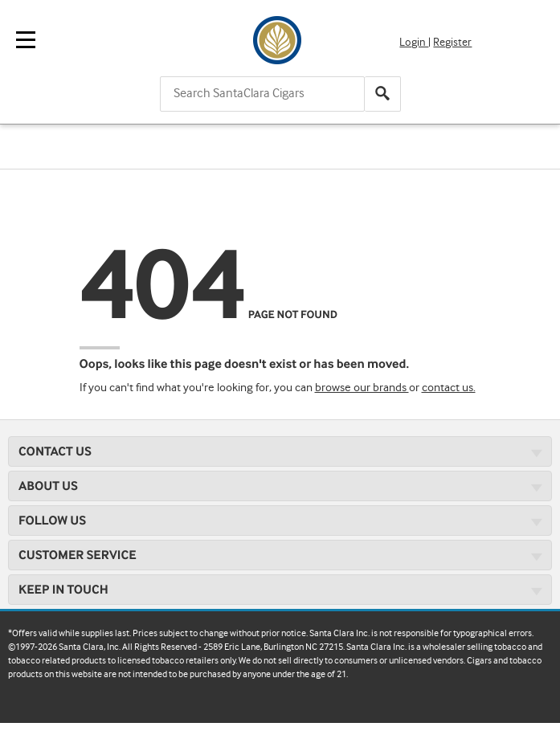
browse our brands (362, 388)
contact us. (449, 388)
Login (414, 43)
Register (452, 43)
